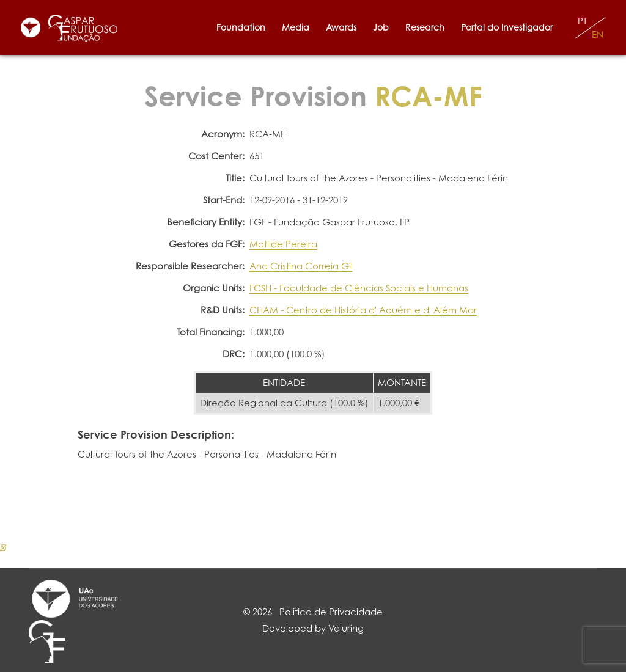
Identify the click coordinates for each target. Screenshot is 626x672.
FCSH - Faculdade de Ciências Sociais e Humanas (359, 288)
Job (381, 27)
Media (296, 27)
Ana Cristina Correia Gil (301, 266)
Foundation (241, 27)
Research (425, 27)
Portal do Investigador (509, 27)
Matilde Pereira (283, 244)
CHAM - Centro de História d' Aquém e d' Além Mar (363, 310)
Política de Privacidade (331, 612)
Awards (341, 27)
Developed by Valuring (313, 628)
